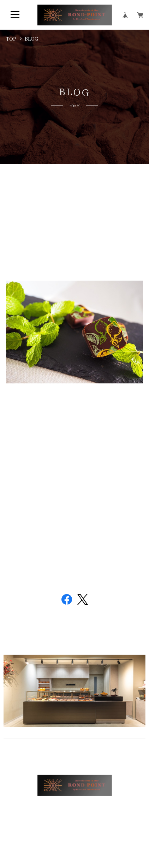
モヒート (25, 189)
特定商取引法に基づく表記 (98, 813)
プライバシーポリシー (47, 813)
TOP (11, 38)
